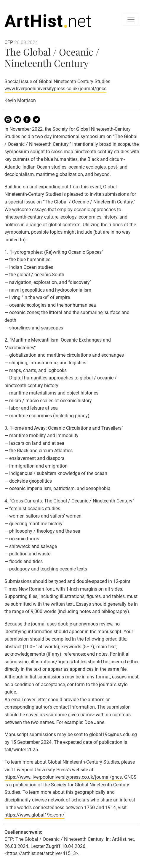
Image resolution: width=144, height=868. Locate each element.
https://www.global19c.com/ (35, 815)
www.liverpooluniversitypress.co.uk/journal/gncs (55, 89)
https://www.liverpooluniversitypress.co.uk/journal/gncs (63, 777)
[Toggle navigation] (131, 20)
